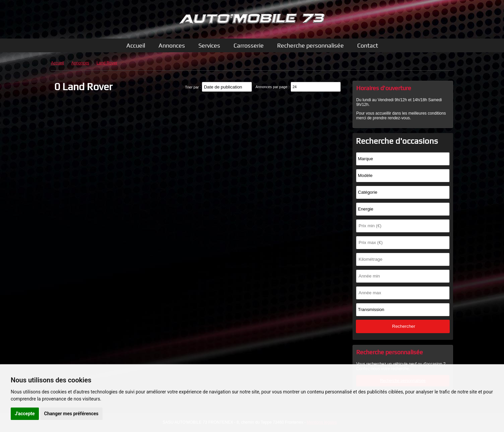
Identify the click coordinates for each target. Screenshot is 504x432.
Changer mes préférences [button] (71, 414)
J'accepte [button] (25, 414)
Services (209, 45)
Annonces (172, 45)
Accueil (136, 45)
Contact (368, 45)
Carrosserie (249, 45)
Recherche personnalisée (310, 45)
